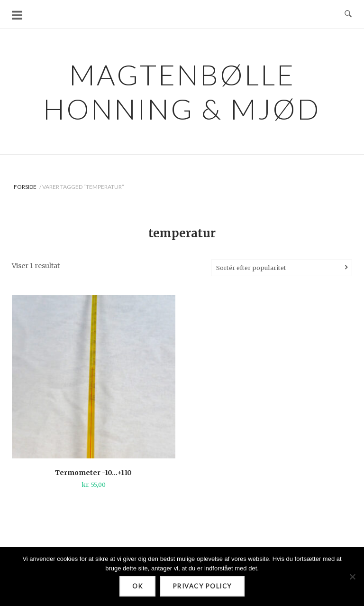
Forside (25, 187)
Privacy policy (202, 586)
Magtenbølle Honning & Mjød (182, 92)
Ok (137, 586)
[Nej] (352, 577)
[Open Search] (348, 14)
